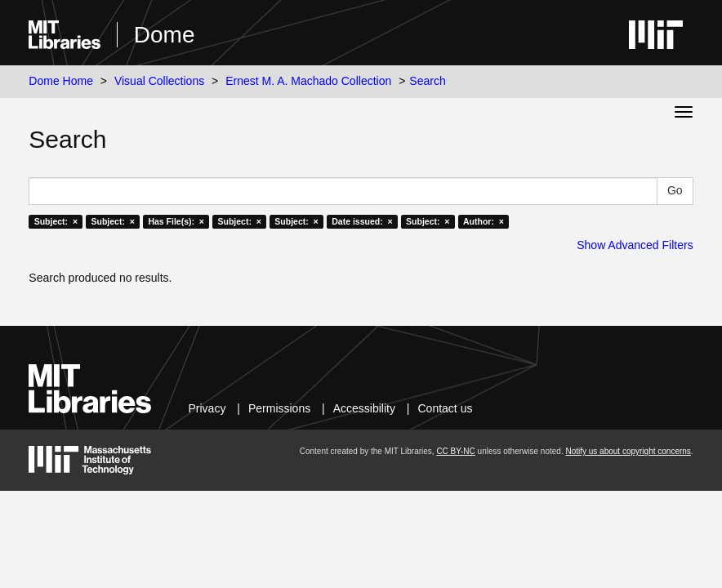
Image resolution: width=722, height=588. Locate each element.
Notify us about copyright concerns (628, 451)
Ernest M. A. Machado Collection (308, 81)
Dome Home (61, 81)
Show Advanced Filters (635, 245)
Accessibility (364, 408)
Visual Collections (159, 81)
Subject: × (56, 221)
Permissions (279, 408)
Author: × (484, 221)
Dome (165, 35)
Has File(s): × (176, 221)
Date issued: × (362, 221)
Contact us (446, 408)
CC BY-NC (455, 451)
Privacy (207, 408)
